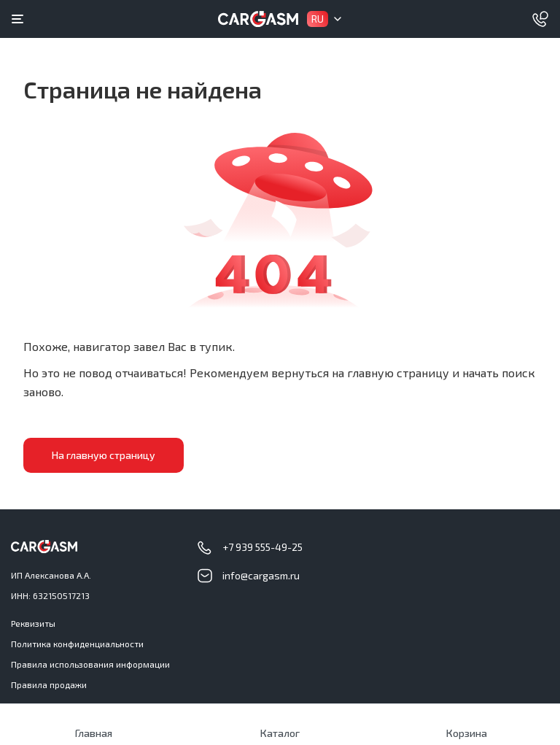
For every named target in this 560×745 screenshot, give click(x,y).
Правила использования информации (90, 664)
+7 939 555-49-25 (262, 547)
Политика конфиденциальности (77, 644)
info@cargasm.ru (261, 575)
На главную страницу (104, 455)
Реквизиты (33, 623)
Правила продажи (49, 684)
